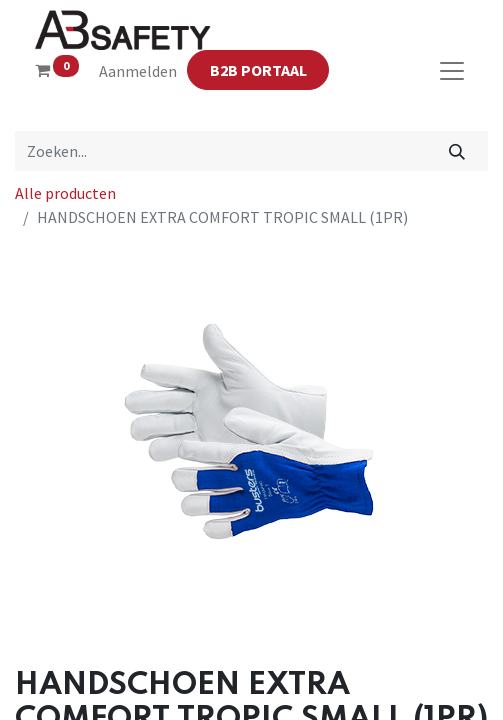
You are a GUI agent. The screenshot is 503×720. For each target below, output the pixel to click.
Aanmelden (138, 71)
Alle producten (65, 193)
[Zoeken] (457, 151)
